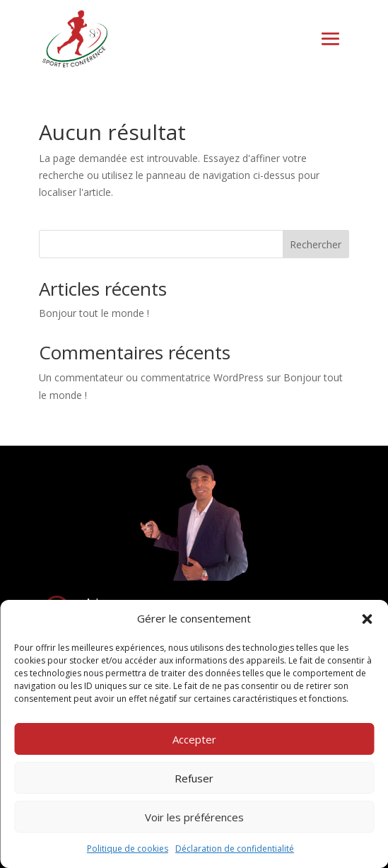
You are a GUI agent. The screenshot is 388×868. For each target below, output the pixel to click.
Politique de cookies (128, 849)
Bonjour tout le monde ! (94, 313)
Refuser (194, 778)
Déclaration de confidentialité (235, 849)
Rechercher (316, 244)
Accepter (194, 739)
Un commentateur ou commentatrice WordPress (151, 377)
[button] (367, 619)
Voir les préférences (194, 817)
